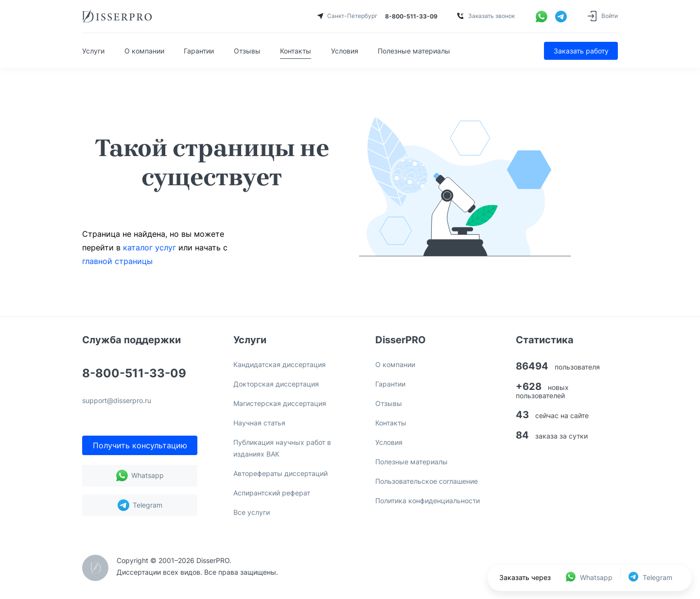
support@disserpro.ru (117, 401)
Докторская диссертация (276, 384)
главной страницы (117, 261)
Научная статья (259, 423)
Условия (345, 51)
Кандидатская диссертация (280, 364)
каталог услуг (149, 247)
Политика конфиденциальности (428, 501)
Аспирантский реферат (272, 493)
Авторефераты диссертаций (280, 473)
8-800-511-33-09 (134, 374)
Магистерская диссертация (280, 403)
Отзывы (247, 51)
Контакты (296, 51)
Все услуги (252, 512)
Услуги (93, 51)
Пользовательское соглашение (427, 481)
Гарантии (199, 51)
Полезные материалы (414, 51)
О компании (144, 51)
